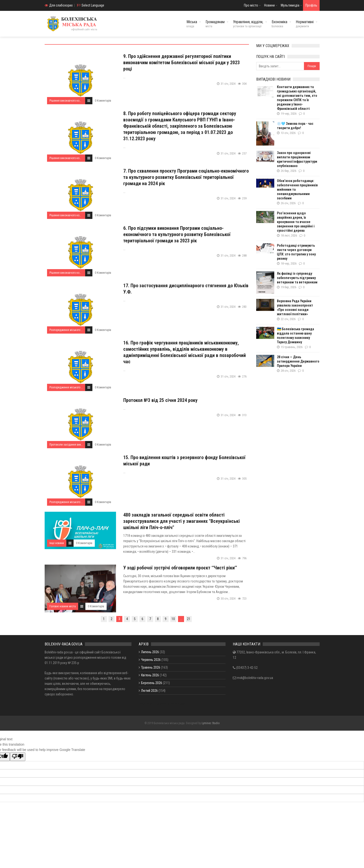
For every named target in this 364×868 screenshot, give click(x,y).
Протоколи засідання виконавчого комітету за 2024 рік (84, 445)
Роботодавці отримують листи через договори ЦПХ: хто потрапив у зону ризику (296, 252)
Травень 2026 (151, 667)
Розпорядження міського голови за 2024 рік (77, 330)
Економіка (279, 24)
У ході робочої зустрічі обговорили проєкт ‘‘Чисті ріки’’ (180, 568)
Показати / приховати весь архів (162, 703)
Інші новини (57, 543)
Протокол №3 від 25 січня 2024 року (160, 400)
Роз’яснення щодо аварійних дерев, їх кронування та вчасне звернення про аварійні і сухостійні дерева (296, 222)
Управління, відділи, (248, 24)
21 (189, 619)
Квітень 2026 (150, 675)
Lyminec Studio (211, 723)
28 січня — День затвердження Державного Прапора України (298, 361)
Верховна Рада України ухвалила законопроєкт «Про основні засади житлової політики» (295, 308)
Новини (269, 5)
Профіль (311, 5)
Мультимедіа (290, 5)
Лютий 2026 (149, 691)
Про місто (251, 5)
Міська (192, 24)
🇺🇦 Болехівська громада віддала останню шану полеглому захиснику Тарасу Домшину (295, 336)
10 (173, 619)
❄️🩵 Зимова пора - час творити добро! (295, 126)
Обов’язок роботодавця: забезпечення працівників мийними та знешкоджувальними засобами (297, 189)
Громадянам (215, 24)
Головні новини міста (63, 606)
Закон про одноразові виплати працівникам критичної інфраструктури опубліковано (297, 159)
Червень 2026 (151, 660)
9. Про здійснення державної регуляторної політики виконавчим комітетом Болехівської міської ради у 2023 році (182, 63)
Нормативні (305, 24)
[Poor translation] (18, 757)
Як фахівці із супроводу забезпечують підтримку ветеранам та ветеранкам (297, 278)
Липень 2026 (150, 652)
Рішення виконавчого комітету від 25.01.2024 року (81, 101)
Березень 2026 (152, 683)
